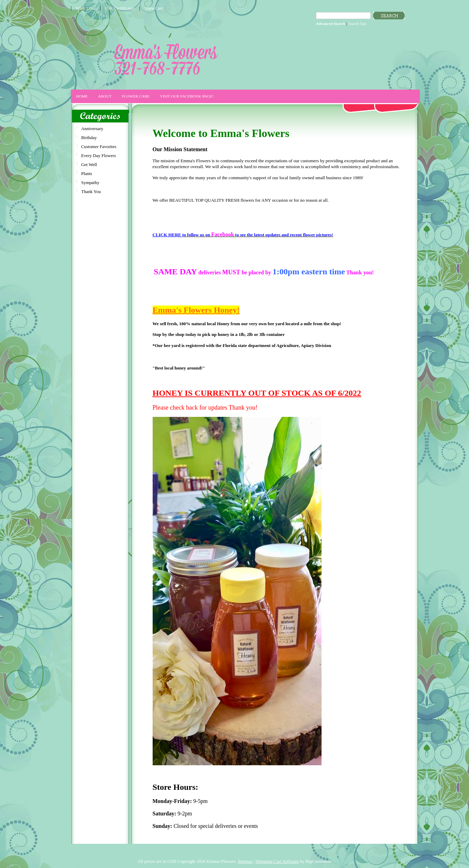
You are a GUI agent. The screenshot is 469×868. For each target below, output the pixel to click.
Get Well (89, 165)
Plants (87, 173)
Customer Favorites (99, 147)
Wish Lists (86, 8)
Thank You (91, 191)
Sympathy (90, 182)
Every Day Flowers (99, 156)
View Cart (154, 8)
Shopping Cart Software (277, 861)
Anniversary (92, 129)
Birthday (89, 138)
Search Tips (357, 24)
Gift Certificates (120, 8)
